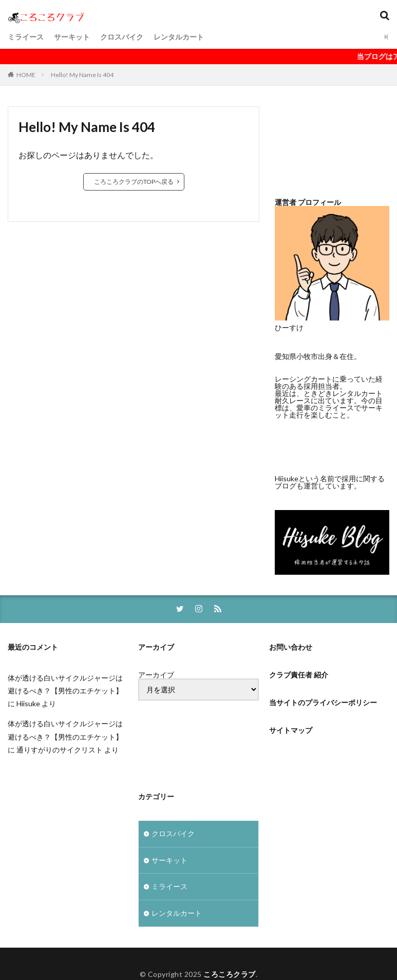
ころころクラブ (230, 975)
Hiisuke (28, 704)
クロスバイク (122, 37)
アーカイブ (156, 675)
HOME (26, 75)
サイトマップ (291, 731)
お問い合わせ (291, 647)
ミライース (26, 37)
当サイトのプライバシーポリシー (323, 703)
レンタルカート (179, 37)
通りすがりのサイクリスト (60, 750)
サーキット (72, 37)
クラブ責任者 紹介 (299, 675)
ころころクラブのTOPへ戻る (134, 182)
